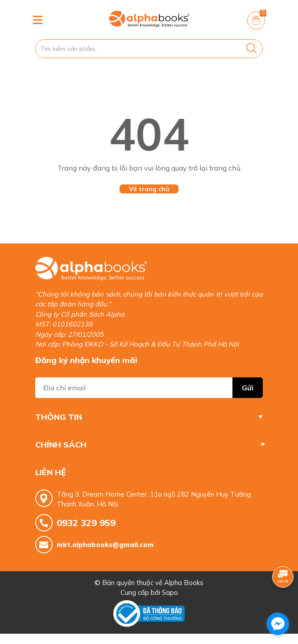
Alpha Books (184, 583)
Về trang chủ (149, 189)
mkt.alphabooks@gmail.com (105, 545)
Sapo (170, 592)
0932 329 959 (86, 523)
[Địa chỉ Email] (149, 388)
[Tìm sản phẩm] (149, 49)
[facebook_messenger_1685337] (278, 624)
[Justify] (251, 49)
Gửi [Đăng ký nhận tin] (248, 388)
